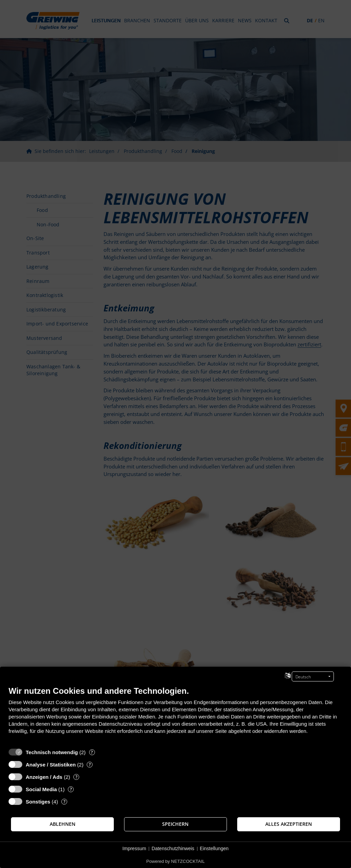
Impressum (134, 848)
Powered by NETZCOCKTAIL (175, 861)
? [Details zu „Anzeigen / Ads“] (76, 777)
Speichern (175, 824)
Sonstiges (38, 802)
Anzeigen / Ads (44, 777)
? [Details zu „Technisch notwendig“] (92, 752)
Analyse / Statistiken (51, 765)
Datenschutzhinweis (173, 848)
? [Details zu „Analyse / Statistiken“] (90, 765)
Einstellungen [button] (214, 848)
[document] (175, 715)
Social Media (41, 789)
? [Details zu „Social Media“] (71, 789)
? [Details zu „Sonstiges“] (64, 802)
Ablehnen (63, 824)
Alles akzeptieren (289, 824)
